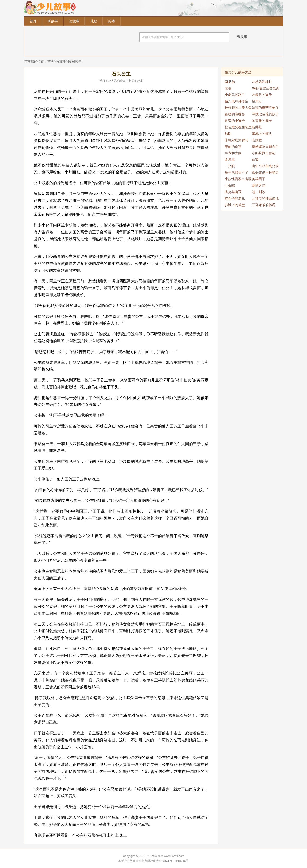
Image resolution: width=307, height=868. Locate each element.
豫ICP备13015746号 (175, 861)
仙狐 (255, 159)
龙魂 (228, 88)
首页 (33, 21)
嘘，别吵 (259, 192)
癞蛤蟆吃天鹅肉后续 (265, 147)
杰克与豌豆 (233, 192)
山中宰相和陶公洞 (265, 166)
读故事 (74, 21)
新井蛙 (257, 127)
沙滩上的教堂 (235, 205)
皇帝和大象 (233, 153)
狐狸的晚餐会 (235, 114)
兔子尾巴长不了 (236, 172)
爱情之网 (259, 185)
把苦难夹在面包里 (238, 127)
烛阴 (228, 134)
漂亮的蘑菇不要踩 (265, 108)
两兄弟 (230, 82)
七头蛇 (230, 185)
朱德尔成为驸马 (236, 140)
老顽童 (257, 140)
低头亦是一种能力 (265, 172)
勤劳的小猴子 (235, 121)
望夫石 (257, 101)
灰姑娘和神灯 (262, 82)
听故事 (53, 21)
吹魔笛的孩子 (262, 95)
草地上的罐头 (262, 134)
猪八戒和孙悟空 (236, 101)
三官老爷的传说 (264, 205)
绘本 (112, 21)
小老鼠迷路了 (235, 95)
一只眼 (230, 166)
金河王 (230, 159)
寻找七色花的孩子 (265, 114)
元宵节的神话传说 (265, 198)
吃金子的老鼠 (235, 198)
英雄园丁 (259, 179)
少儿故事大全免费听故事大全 (143, 861)
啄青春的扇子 (262, 121)
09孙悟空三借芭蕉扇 (266, 89)
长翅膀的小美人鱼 (238, 108)
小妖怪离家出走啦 (238, 179)
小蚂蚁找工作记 (264, 153)
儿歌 (94, 21)
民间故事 (75, 61)
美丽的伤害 (233, 147)
